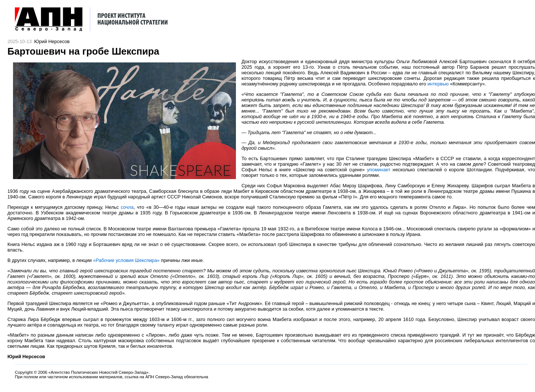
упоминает (379, 170)
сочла (127, 207)
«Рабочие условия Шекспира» (126, 260)
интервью (438, 84)
